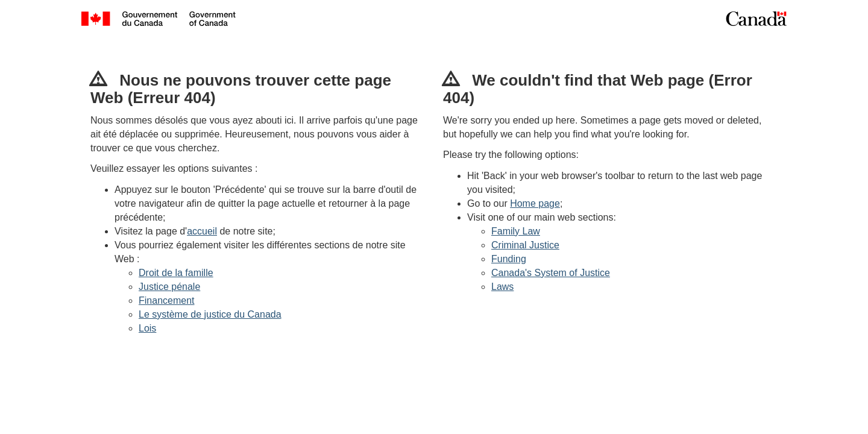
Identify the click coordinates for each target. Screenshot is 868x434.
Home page (535, 203)
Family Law (516, 231)
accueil (202, 231)
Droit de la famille (176, 273)
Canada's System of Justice (551, 273)
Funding (509, 259)
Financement (167, 300)
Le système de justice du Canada (210, 314)
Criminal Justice (525, 245)
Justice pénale (169, 287)
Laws (502, 287)
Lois (147, 328)
